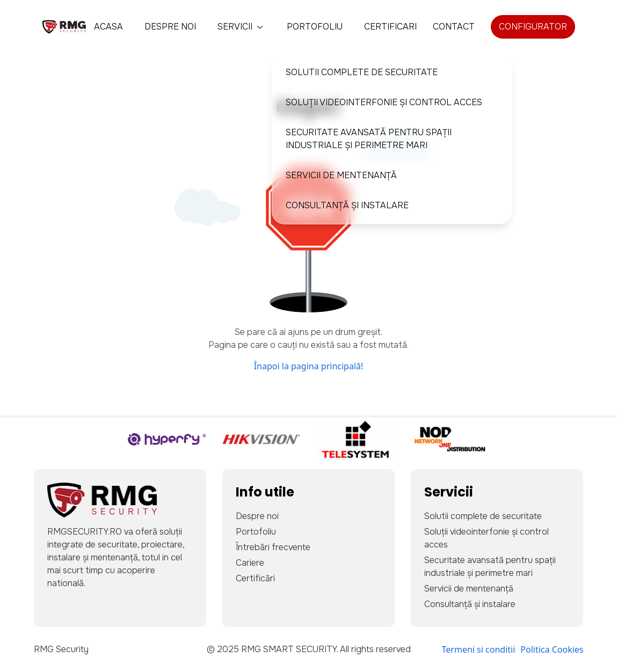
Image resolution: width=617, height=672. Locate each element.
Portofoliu (315, 27)
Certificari (390, 27)
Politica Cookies (552, 649)
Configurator (533, 27)
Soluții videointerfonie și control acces (384, 102)
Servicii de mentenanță (341, 175)
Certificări (255, 578)
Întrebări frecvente (273, 547)
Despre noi (170, 27)
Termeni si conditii (479, 649)
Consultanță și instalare (347, 205)
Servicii (241, 27)
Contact (454, 27)
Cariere (250, 563)
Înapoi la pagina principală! (309, 366)
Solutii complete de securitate (362, 72)
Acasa (108, 27)
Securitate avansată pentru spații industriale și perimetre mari (369, 139)
